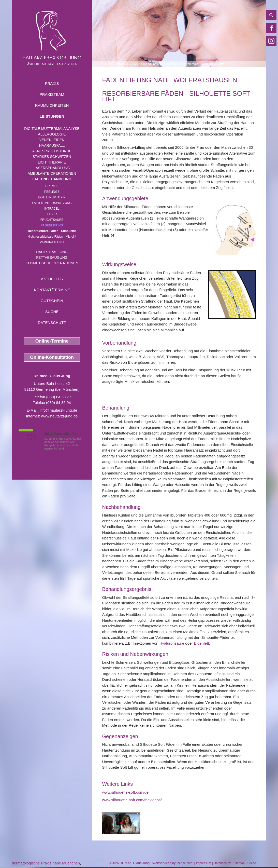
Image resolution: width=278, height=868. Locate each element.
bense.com (185, 863)
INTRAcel (52, 209)
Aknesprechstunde (52, 151)
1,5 (31, 437)
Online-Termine (52, 341)
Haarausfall (52, 145)
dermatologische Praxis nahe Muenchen (46, 863)
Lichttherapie (52, 162)
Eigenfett (202, 643)
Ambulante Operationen (52, 173)
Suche (52, 312)
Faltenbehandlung (52, 179)
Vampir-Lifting (52, 242)
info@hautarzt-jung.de (58, 410)
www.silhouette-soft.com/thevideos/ (132, 800)
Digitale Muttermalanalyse (52, 129)
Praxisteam (52, 94)
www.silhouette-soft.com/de (126, 792)
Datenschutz (52, 323)
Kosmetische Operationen (52, 263)
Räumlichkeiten (52, 105)
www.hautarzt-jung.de (59, 416)
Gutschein (52, 301)
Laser (52, 214)
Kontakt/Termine (52, 290)
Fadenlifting (52, 225)
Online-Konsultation (52, 357)
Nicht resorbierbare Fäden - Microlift (52, 237)
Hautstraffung (52, 252)
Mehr (71, 449)
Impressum (204, 863)
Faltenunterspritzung (52, 203)
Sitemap (239, 863)
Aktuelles (52, 279)
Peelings (52, 192)
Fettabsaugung (52, 257)
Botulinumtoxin (52, 197)
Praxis (52, 83)
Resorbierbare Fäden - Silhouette (52, 231)
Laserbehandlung (52, 168)
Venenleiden (52, 140)
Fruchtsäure (52, 220)
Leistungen (52, 116)
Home (106, 64)
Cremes (52, 186)
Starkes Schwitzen (52, 157)
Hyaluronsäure (172, 643)
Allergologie (52, 134)
